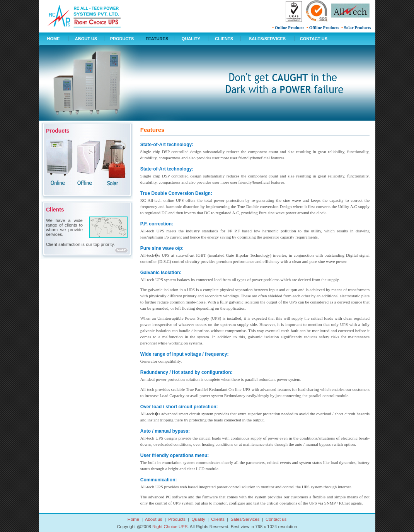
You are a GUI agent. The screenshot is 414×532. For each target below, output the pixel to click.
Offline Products (324, 27)
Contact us (276, 519)
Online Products (290, 27)
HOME (54, 39)
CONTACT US (314, 39)
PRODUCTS (122, 39)
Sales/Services (245, 519)
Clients (218, 519)
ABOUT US (86, 39)
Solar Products (358, 27)
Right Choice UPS (170, 527)
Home (133, 519)
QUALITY (191, 39)
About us (154, 519)
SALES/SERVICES (267, 39)
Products (177, 519)
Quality (198, 519)
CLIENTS (224, 39)
